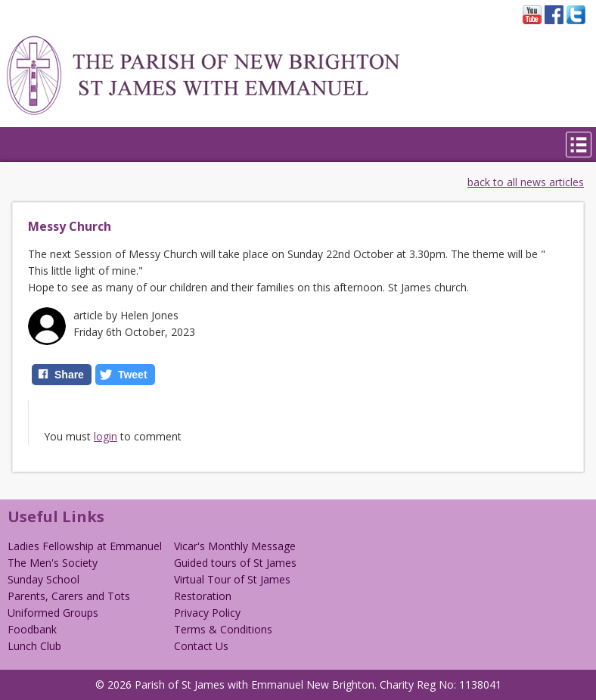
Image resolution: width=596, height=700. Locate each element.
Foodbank (32, 629)
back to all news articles (526, 182)
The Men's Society (53, 563)
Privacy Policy (207, 613)
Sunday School (43, 579)
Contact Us (201, 646)
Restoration (203, 596)
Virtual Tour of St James (232, 579)
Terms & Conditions (223, 629)
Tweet (133, 375)
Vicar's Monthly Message (235, 546)
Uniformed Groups (53, 613)
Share (69, 375)
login (106, 436)
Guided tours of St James (235, 563)
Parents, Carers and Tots (69, 596)
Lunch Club (34, 646)
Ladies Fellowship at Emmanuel (85, 546)
